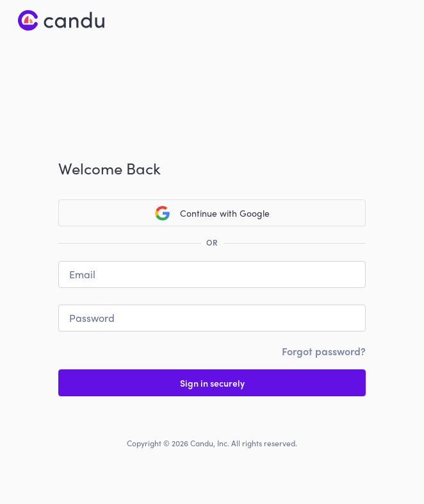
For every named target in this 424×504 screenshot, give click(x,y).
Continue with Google (212, 213)
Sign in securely (212, 383)
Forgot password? (324, 351)
